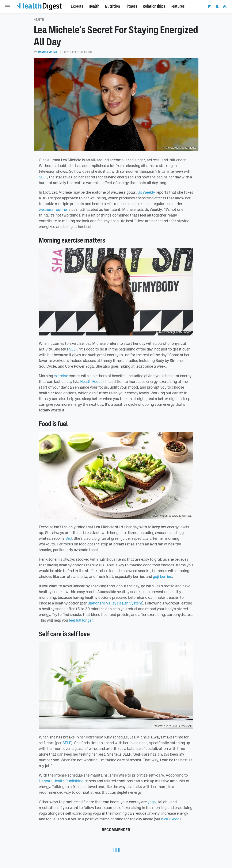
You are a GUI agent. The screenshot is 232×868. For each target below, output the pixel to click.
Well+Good (170, 819)
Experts (77, 6)
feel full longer (81, 620)
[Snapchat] (217, 7)
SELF (43, 177)
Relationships (154, 6)
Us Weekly (146, 192)
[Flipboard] (210, 7)
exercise (61, 376)
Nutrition (112, 6)
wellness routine (53, 209)
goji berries (162, 576)
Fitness (131, 6)
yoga (152, 802)
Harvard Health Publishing (61, 781)
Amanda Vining (47, 52)
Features (178, 6)
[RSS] (225, 7)
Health (94, 6)
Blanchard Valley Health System (115, 603)
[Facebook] (202, 7)
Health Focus (91, 381)
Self (69, 538)
